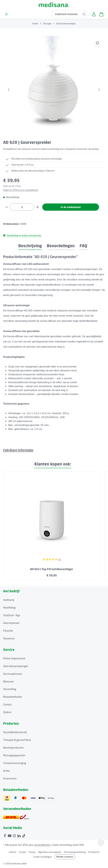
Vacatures (9, 639)
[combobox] (66, 14)
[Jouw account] (94, 14)
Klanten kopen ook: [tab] (53, 464)
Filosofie (8, 631)
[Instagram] (15, 836)
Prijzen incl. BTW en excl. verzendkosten (21, 190)
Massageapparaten (14, 755)
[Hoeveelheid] (22, 207)
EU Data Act (94, 852)
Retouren (8, 682)
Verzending (10, 689)
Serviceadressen (13, 674)
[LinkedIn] (19, 836)
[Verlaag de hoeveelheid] (7, 207)
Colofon (12, 852)
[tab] (30, 246)
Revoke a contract (65, 857)
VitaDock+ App (12, 615)
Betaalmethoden (13, 697)
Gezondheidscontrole (15, 733)
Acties (7, 771)
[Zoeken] (84, 14)
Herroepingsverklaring (75, 852)
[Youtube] (10, 836)
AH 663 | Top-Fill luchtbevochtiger (52, 569)
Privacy (32, 852)
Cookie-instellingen (42, 857)
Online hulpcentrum (14, 659)
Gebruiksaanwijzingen (16, 666)
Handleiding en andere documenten (22, 236)
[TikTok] (24, 836)
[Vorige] (9, 87)
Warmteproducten (13, 748)
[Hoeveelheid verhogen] (38, 207)
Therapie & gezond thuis (17, 740)
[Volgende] (99, 87)
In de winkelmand (71, 207)
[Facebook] (5, 836)
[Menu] (7, 14)
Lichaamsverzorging (15, 763)
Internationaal (11, 623)
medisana (9, 600)
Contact (7, 705)
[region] (54, 87)
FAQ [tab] (83, 246)
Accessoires (10, 779)
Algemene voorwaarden (50, 852)
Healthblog (9, 608)
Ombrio (7, 713)
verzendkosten (42, 845)
